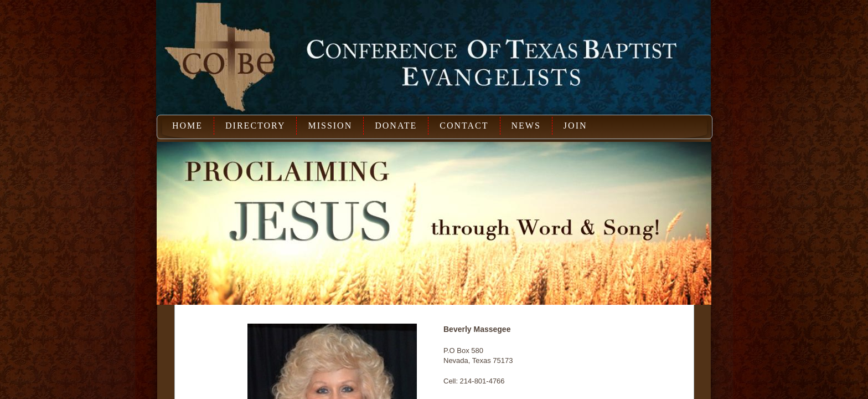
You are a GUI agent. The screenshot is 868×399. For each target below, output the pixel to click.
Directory (255, 126)
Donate (396, 126)
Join (575, 126)
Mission (330, 126)
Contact (464, 126)
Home (187, 126)
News (526, 126)
